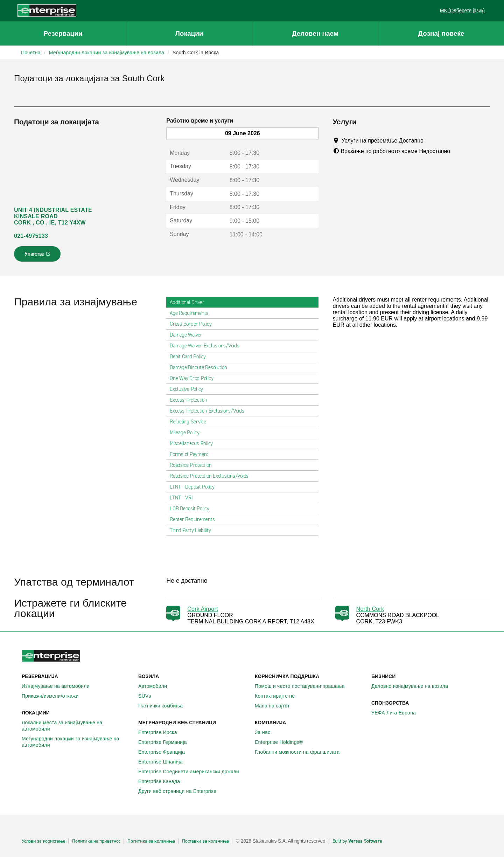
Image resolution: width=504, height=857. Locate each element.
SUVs (149, 696)
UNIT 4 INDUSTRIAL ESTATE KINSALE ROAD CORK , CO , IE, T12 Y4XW (53, 216)
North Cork (370, 609)
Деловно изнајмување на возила (414, 686)
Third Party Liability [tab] (193, 530)
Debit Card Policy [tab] (191, 357)
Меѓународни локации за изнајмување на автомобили (77, 742)
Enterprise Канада (163, 781)
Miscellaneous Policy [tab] (194, 443)
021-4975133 (31, 236)
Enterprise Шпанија (164, 762)
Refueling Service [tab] (191, 422)
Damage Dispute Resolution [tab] (201, 367)
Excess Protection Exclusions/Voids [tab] (210, 411)
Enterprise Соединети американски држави (192, 772)
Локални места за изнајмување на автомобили (77, 726)
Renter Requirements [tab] (195, 519)
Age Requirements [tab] (192, 313)
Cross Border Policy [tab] (193, 324)
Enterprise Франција (165, 752)
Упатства (38, 256)
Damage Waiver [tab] (189, 335)
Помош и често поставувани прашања (304, 686)
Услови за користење (43, 841)
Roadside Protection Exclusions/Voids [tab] (212, 476)
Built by (357, 841)
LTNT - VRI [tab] (184, 498)
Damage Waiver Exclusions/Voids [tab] (207, 346)
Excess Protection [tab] (191, 400)
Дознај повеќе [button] (441, 33)
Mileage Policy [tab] (187, 433)
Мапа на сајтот (276, 706)
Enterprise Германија (166, 742)
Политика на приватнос (96, 841)
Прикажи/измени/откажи (54, 696)
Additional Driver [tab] (190, 302)
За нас (266, 732)
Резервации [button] (63, 33)
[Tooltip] (430, 140)
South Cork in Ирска (196, 53)
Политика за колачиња (151, 841)
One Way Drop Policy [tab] (194, 378)
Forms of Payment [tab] (192, 454)
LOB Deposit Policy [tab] (192, 509)
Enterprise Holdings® (283, 742)
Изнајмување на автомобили (59, 686)
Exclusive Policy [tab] (189, 389)
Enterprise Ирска (162, 732)
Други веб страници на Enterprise (181, 791)
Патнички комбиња (164, 706)
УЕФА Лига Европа (397, 713)
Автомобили (156, 686)
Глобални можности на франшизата (301, 752)
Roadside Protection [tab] (193, 465)
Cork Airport (202, 609)
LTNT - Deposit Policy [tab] (195, 487)
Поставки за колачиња (205, 841)
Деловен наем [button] (315, 33)
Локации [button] (189, 33)
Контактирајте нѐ (279, 696)
